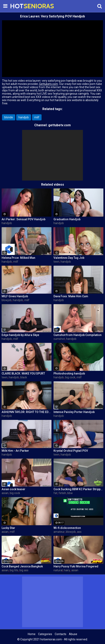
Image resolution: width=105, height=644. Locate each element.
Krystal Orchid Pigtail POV (71, 451)
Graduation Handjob (67, 219)
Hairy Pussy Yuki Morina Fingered (76, 566)
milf (37, 117)
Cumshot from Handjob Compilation (78, 335)
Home (32, 634)
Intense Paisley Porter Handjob (74, 412)
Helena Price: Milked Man (18, 258)
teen (56, 262)
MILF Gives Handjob (15, 296)
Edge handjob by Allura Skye (20, 335)
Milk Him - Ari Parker (15, 451)
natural (58, 570)
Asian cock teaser (13, 489)
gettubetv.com (59, 125)
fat (55, 493)
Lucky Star (8, 528)
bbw (70, 493)
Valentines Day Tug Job (69, 258)
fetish (62, 493)
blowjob (7, 300)
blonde (9, 117)
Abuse (73, 634)
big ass (24, 570)
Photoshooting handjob (69, 373)
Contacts (61, 634)
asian (5, 493)
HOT (20, 6)
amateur (59, 532)
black (24, 377)
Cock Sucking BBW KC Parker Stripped (78, 489)
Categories (45, 634)
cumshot (59, 339)
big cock (70, 377)
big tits (14, 570)
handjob (24, 117)
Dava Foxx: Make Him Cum (71, 296)
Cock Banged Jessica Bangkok (22, 566)
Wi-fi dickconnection (67, 528)
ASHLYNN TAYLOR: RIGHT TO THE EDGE (27, 412)
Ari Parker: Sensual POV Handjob (24, 219)
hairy (67, 570)
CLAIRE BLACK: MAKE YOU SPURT (23, 373)
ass (79, 532)
